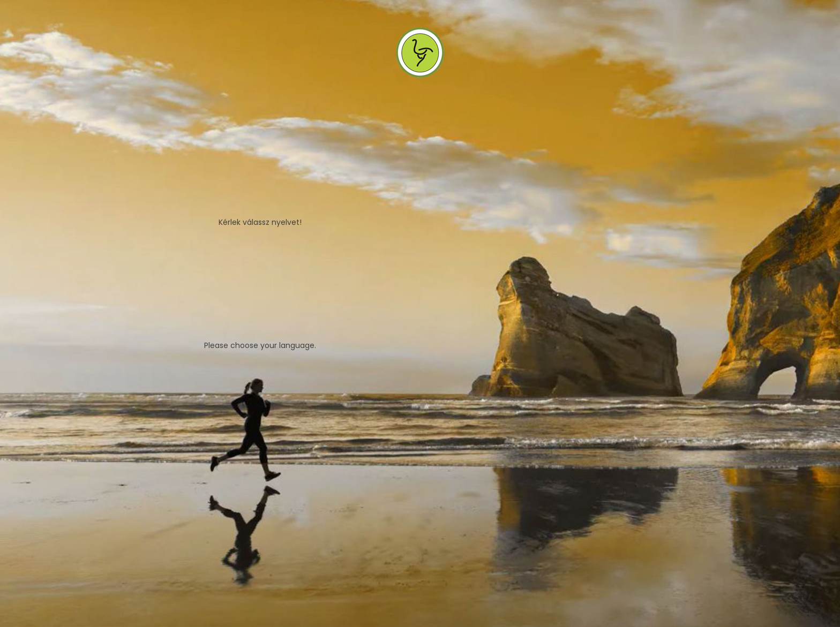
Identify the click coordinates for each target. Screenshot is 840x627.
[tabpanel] (420, 313)
